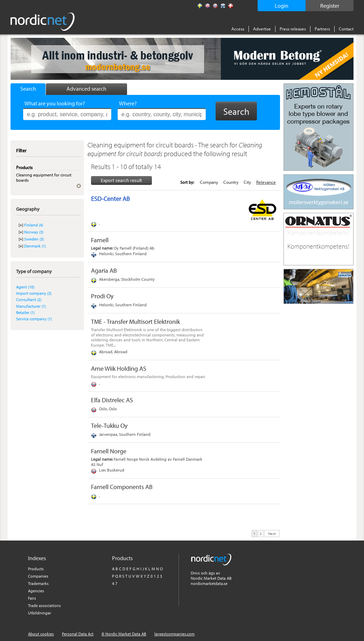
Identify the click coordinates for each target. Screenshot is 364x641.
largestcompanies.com (174, 634)
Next (272, 533)
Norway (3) (34, 232)
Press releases (293, 29)
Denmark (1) (35, 246)
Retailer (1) (25, 312)
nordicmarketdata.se (209, 583)
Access (238, 29)
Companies (38, 576)
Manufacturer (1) (31, 306)
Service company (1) (34, 319)
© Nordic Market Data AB (124, 634)
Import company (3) (34, 293)
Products (36, 569)
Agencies (36, 591)
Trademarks (38, 583)
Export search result (121, 180)
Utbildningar (40, 613)
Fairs (32, 598)
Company (209, 182)
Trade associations (44, 605)
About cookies (41, 634)
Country (231, 182)
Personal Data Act (78, 634)
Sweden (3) (34, 239)
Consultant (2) (29, 299)
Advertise (262, 29)
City (247, 182)
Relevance (266, 182)
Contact (346, 29)
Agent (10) (25, 287)
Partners (322, 29)
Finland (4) (34, 225)
